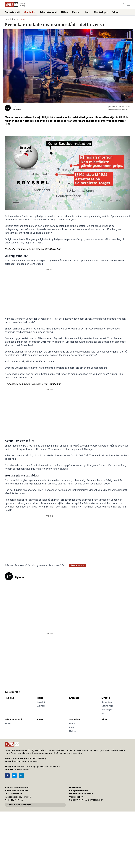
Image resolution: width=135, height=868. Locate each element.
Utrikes (23, 19)
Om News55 (75, 788)
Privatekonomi (48, 12)
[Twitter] (14, 776)
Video (116, 12)
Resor (76, 12)
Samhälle (30, 12)
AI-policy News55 (14, 800)
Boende (9, 724)
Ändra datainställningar (19, 805)
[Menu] (129, 5)
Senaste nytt (12, 12)
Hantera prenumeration (17, 788)
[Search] (124, 5)
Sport (104, 713)
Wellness (41, 706)
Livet (87, 12)
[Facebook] (7, 776)
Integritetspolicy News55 (18, 797)
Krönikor (74, 698)
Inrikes (72, 724)
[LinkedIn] (21, 776)
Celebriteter (107, 702)
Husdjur (9, 698)
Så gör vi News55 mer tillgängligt (86, 800)
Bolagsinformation (79, 791)
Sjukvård (41, 702)
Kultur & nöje (107, 706)
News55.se (10, 19)
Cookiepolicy (76, 797)
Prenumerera (78, 565)
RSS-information (13, 794)
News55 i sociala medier (82, 794)
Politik (72, 727)
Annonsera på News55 (17, 791)
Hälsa (64, 12)
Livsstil (106, 698)
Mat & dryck (101, 12)
